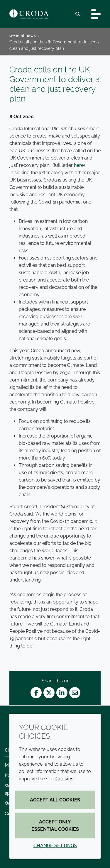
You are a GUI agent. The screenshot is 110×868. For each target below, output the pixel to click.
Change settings (55, 846)
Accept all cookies (55, 800)
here (79, 165)
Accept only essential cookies (55, 825)
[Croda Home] (29, 14)
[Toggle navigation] (96, 14)
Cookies (64, 779)
